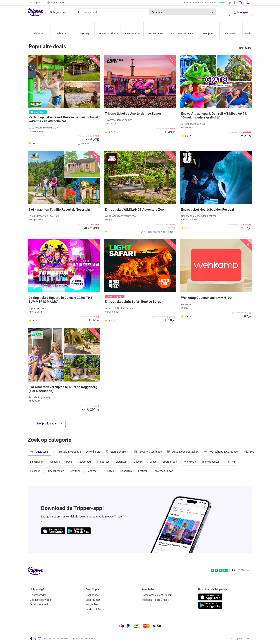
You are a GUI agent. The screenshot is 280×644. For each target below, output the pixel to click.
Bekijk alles (245, 48)
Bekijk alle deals (49, 424)
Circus (154, 462)
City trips (76, 471)
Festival (143, 471)
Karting (232, 462)
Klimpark (55, 462)
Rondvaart (93, 471)
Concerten (127, 471)
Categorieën (57, 12)
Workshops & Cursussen (222, 451)
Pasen (70, 462)
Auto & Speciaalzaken (186, 28)
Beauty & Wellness (109, 28)
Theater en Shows (164, 471)
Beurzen (110, 471)
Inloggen (241, 12)
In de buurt (61, 28)
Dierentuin (122, 462)
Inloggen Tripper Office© (156, 600)
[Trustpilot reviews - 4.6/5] (232, 570)
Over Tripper (93, 595)
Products (253, 451)
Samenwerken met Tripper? (157, 595)
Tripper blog (92, 604)
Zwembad (85, 462)
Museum (139, 462)
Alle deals (38, 28)
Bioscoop (35, 471)
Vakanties (236, 28)
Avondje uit (213, 28)
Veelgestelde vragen (41, 600)
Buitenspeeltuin (56, 471)
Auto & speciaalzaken (183, 452)
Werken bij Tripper (96, 609)
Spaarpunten (93, 600)
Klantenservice (38, 595)
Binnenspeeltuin (213, 462)
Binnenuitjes (37, 462)
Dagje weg (84, 28)
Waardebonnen (158, 28)
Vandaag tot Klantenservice (47, 3)
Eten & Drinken (135, 28)
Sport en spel (171, 462)
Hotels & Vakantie (67, 451)
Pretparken (104, 462)
